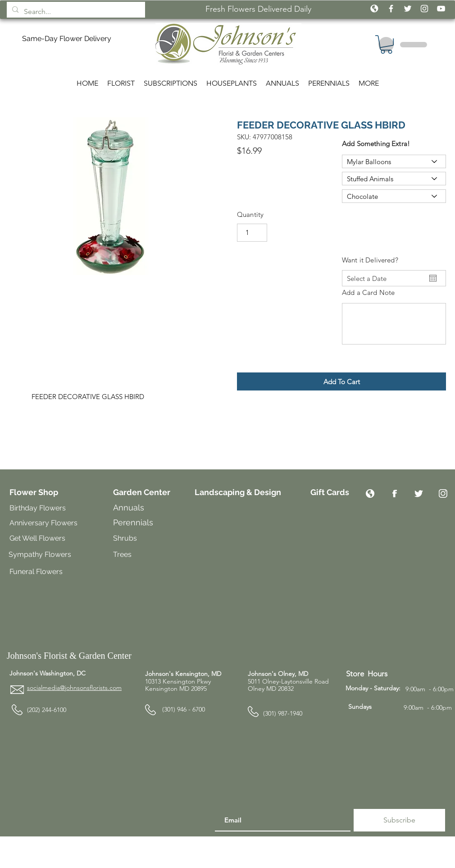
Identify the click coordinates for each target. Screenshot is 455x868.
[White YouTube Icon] (441, 9)
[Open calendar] (433, 278)
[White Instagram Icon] (424, 9)
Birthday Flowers (38, 508)
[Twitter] (419, 494)
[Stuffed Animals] (394, 179)
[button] (341, 381)
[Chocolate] (394, 196)
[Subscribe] (399, 820)
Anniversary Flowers (43, 523)
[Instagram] (443, 494)
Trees (123, 554)
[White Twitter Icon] (408, 9)
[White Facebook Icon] (391, 9)
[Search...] (75, 12)
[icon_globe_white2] (374, 9)
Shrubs (125, 538)
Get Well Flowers (37, 538)
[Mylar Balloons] (394, 161)
